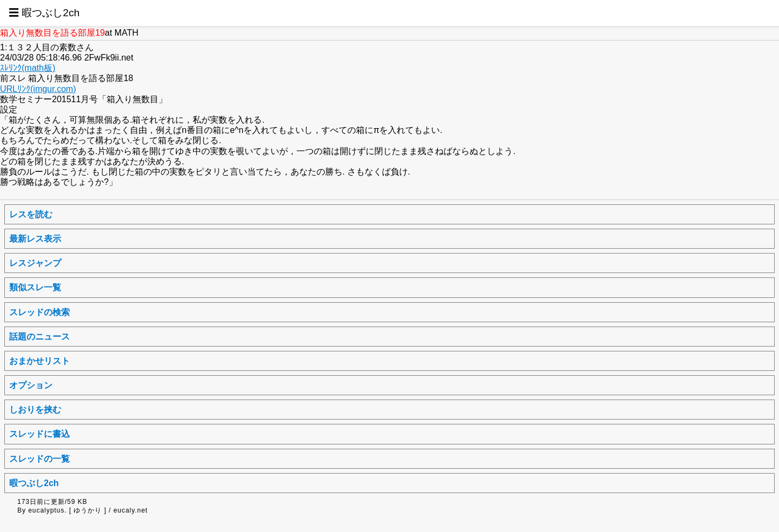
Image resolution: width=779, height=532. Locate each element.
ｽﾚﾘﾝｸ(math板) (28, 68)
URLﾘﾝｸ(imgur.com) (38, 89)
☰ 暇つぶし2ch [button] (44, 13)
